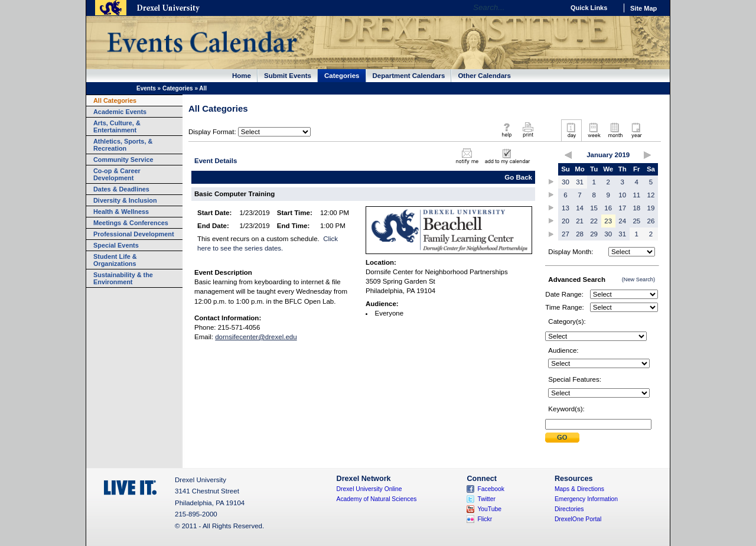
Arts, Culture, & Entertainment (117, 126)
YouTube (489, 509)
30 (566, 182)
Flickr (485, 519)
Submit (562, 438)
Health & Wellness (121, 212)
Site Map (643, 8)
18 (636, 208)
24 (622, 221)
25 (636, 221)
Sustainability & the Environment (123, 278)
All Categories (115, 100)
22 (594, 221)
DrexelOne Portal (578, 519)
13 (566, 208)
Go (552, 8)
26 (651, 221)
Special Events (116, 245)
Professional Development (134, 234)
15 (594, 208)
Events (146, 88)
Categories (342, 76)
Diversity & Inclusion (125, 200)
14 (580, 208)
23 (608, 221)
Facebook (491, 489)
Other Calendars (484, 76)
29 (594, 234)
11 (636, 195)
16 (608, 208)
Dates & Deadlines (121, 189)
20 (566, 221)
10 (622, 195)
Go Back (518, 177)
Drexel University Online (369, 489)
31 (580, 182)
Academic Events (120, 112)
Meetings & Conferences (131, 223)
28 (580, 234)
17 (622, 208)
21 (580, 221)
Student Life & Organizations (115, 260)
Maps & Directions (579, 489)
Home (242, 76)
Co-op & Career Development (117, 174)
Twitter (486, 499)
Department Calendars (409, 76)
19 (651, 208)
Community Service (123, 160)
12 (651, 195)
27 (566, 234)
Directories (569, 509)
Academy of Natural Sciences (377, 499)
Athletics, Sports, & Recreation (123, 145)
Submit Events (288, 76)
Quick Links (589, 8)
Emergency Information (586, 499)
